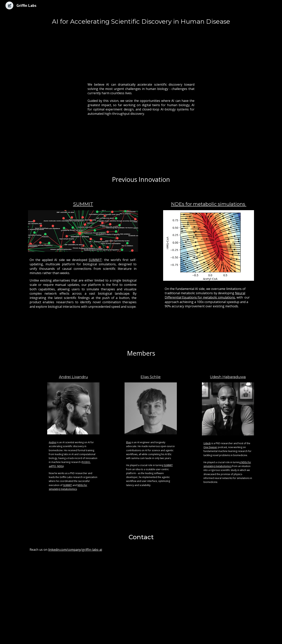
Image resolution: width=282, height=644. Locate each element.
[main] (141, 22)
